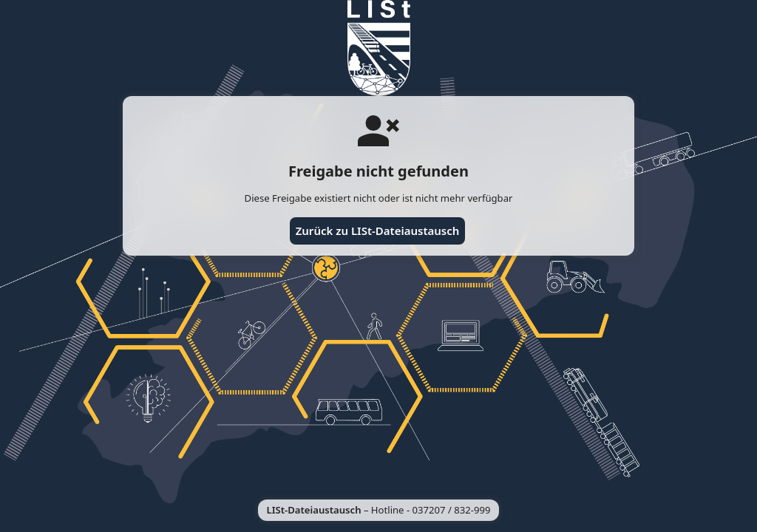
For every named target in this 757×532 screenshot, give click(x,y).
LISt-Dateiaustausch (314, 510)
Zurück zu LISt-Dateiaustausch (378, 231)
